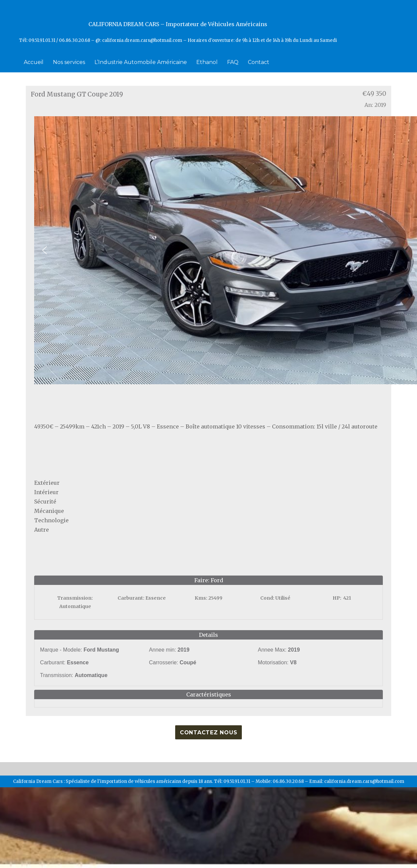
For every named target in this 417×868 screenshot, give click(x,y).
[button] (45, 250)
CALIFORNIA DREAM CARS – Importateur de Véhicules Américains (178, 24)
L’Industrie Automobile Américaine (141, 62)
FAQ (233, 62)
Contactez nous (209, 732)
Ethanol (207, 62)
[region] (209, 250)
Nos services (69, 62)
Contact (259, 62)
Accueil (34, 62)
